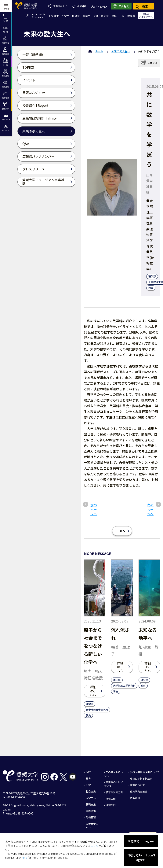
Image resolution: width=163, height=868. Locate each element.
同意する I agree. (141, 841)
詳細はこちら (93, 691)
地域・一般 (118, 16)
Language (99, 6)
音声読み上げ (57, 6)
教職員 (131, 16)
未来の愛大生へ (121, 51)
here (24, 858)
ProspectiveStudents (40, 16)
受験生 (55, 16)
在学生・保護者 (71, 16)
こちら (94, 846)
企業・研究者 (101, 16)
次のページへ (150, 510)
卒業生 (87, 16)
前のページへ (94, 510)
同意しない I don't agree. (141, 857)
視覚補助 (79, 6)
